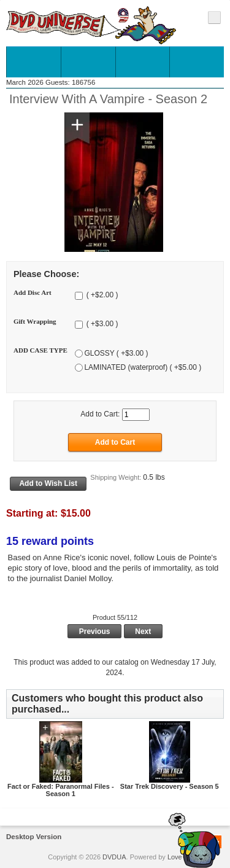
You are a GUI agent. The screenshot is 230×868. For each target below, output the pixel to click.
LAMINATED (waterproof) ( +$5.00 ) (143, 367)
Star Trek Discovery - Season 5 (170, 786)
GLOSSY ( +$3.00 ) (116, 353)
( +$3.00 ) (101, 324)
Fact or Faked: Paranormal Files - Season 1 (61, 790)
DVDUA (114, 857)
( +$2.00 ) (101, 295)
